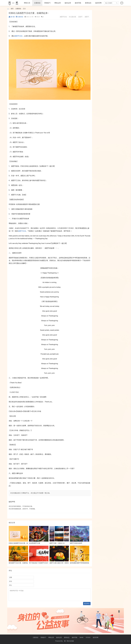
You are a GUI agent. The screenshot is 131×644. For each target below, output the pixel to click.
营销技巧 (47, 3)
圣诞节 (80, 17)
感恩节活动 (63, 17)
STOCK (88, 637)
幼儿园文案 (73, 17)
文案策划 (37, 3)
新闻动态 (88, 3)
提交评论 (87, 603)
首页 (12, 9)
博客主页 (27, 3)
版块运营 (68, 3)
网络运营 (58, 3)
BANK (82, 637)
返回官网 (98, 3)
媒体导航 (78, 3)
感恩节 (87, 17)
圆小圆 (12, 17)
